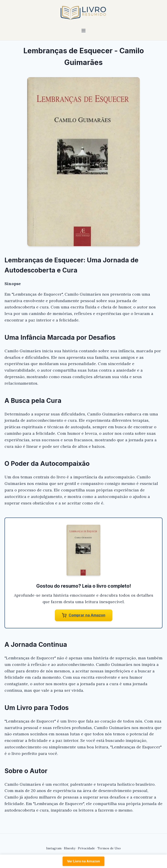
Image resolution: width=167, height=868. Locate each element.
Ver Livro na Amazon (83, 861)
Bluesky (70, 848)
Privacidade (86, 848)
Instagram (54, 848)
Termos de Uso (109, 848)
